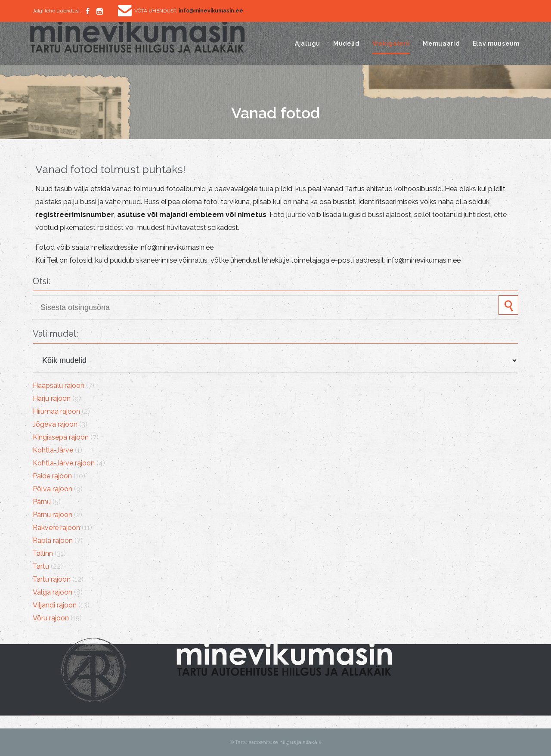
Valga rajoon (53, 592)
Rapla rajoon (53, 541)
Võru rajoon (51, 618)
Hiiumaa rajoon (56, 411)
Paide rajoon (52, 476)
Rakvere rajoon (56, 528)
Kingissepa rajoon (61, 437)
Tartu (41, 566)
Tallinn (43, 553)
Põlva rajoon (53, 489)
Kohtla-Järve (53, 450)
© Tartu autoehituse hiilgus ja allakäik (276, 742)
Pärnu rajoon (53, 515)
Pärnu (42, 502)
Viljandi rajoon (55, 605)
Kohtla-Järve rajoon (64, 463)
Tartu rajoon (52, 579)
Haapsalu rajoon (59, 386)
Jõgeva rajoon (55, 424)
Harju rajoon (52, 398)
